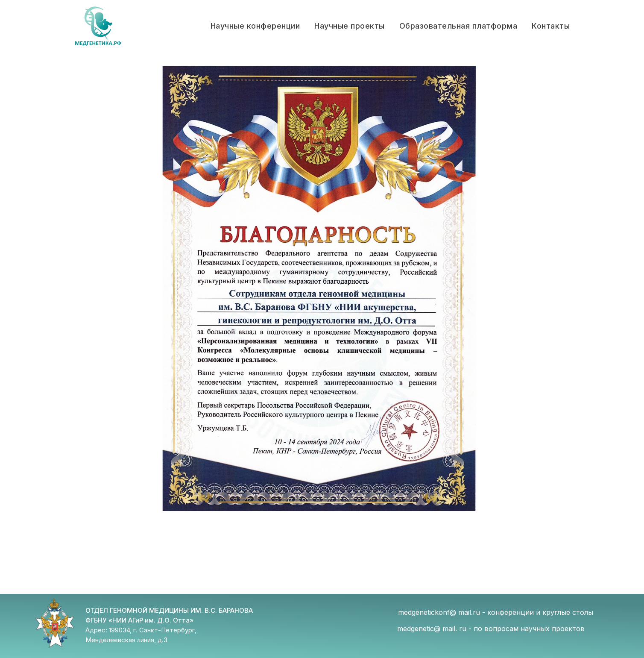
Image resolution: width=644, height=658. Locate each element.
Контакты (551, 26)
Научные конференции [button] (255, 26)
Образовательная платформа (458, 26)
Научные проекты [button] (350, 26)
